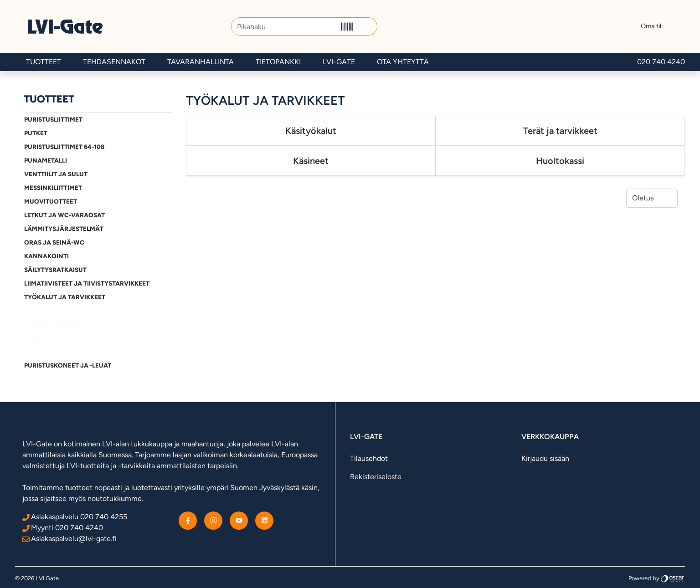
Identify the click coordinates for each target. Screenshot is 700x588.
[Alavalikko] (163, 120)
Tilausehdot (369, 458)
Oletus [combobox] (643, 198)
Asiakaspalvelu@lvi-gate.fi (69, 539)
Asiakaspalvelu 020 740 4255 (75, 517)
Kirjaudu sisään (545, 458)
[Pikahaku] (284, 26)
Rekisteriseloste (376, 477)
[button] (367, 26)
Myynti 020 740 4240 (63, 528)
